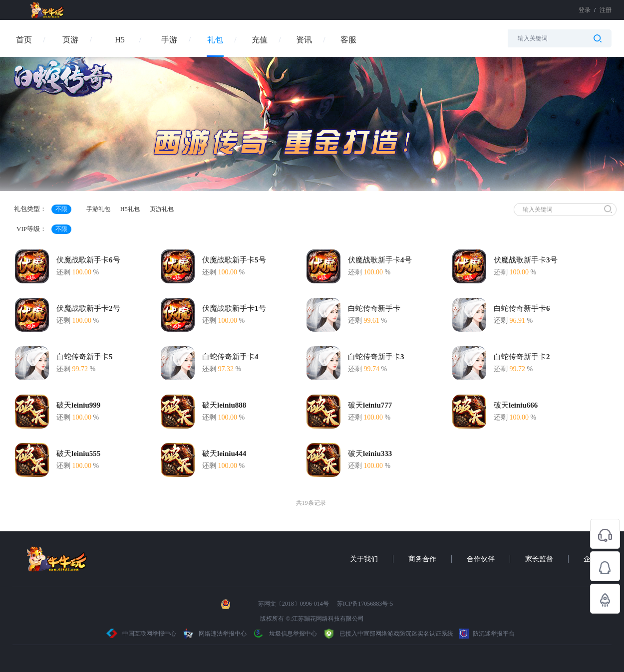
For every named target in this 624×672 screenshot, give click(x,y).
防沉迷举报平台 (487, 634)
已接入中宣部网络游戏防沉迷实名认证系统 (388, 634)
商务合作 (422, 559)
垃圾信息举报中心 (285, 634)
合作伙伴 (481, 559)
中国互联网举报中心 (142, 634)
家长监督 (539, 559)
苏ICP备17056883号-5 (365, 604)
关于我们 (364, 559)
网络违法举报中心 (215, 634)
